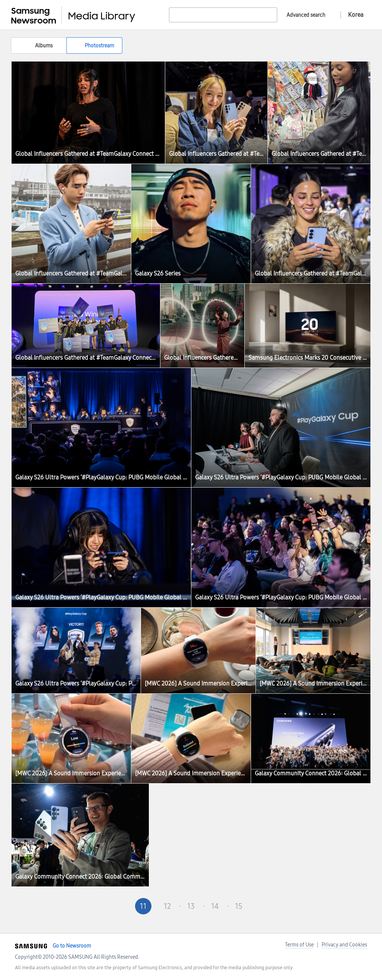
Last (286, 906)
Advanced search (306, 15)
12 (167, 906)
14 (215, 906)
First (95, 906)
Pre (119, 906)
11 (143, 906)
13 (191, 906)
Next (263, 906)
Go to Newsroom (72, 946)
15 (239, 906)
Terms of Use (299, 945)
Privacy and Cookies (344, 945)
